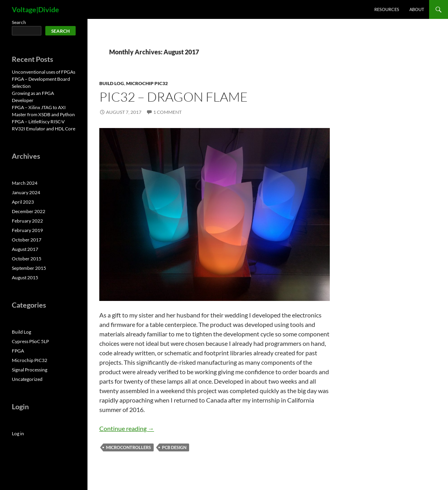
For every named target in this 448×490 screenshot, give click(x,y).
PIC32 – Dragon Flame (174, 97)
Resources (387, 9)
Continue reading (127, 428)
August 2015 (25, 277)
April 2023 (23, 202)
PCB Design (174, 447)
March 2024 (25, 183)
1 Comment (167, 112)
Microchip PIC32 (147, 83)
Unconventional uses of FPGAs (44, 72)
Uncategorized (27, 379)
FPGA (18, 351)
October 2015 (27, 259)
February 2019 (27, 230)
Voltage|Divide (35, 9)
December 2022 (29, 211)
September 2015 (29, 268)
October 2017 (27, 240)
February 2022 (27, 221)
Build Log (112, 83)
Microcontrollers (128, 447)
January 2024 (26, 192)
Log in (18, 433)
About (417, 9)
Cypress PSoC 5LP (30, 341)
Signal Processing (30, 370)
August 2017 (25, 249)
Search (19, 22)
